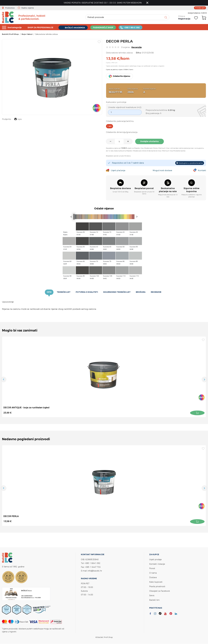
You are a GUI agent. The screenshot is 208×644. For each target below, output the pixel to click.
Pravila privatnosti (157, 586)
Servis (152, 595)
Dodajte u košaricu (150, 142)
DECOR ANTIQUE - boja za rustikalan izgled (27, 408)
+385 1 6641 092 (92, 563)
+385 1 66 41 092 (138, 27)
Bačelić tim (154, 599)
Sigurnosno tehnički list (117, 292)
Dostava (153, 577)
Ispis (18, 120)
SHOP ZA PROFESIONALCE (42, 27)
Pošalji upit (200, 8)
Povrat (152, 568)
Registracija (184, 19)
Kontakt (202, 171)
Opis (49, 292)
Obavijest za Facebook (160, 590)
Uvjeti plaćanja (118, 171)
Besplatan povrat (144, 188)
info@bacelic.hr (95, 571)
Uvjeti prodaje (155, 559)
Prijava (182, 16)
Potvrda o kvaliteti (87, 292)
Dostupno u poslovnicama (191, 163)
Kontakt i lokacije (157, 564)
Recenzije (137, 47)
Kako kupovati (156, 581)
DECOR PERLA (11, 516)
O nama (153, 573)
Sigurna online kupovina (191, 190)
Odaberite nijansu (121, 76)
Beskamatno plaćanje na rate (168, 190)
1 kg (110, 126)
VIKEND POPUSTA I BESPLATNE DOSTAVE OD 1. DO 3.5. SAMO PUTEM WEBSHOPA (103, 3)
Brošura (141, 292)
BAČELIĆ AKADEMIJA (79, 27)
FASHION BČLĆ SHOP (108, 27)
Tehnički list (64, 292)
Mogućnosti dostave (162, 171)
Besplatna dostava (120, 188)
